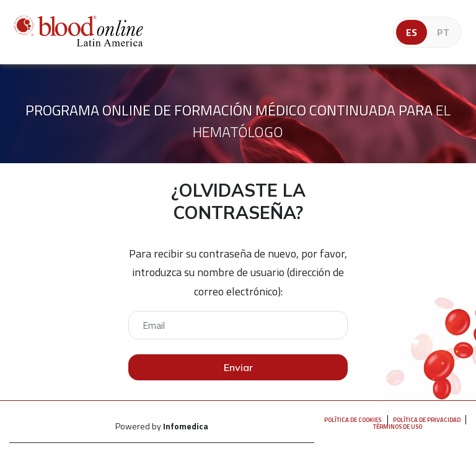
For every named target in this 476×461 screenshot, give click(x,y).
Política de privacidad (427, 420)
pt (443, 32)
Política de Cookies (353, 420)
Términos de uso (398, 427)
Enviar (238, 367)
